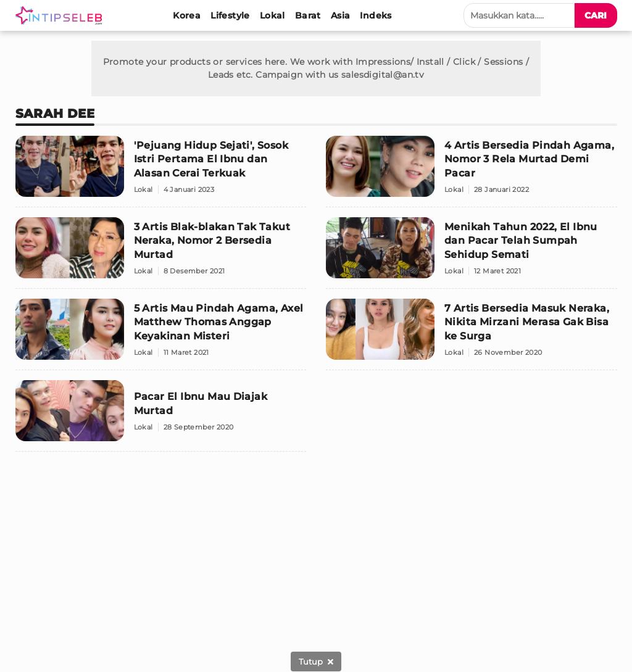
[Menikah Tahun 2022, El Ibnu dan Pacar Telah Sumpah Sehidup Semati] (472, 253)
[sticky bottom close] (316, 662)
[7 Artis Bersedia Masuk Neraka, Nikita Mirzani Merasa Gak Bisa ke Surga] (472, 334)
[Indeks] (376, 15)
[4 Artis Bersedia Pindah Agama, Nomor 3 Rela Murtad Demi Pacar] (472, 172)
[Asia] (341, 15)
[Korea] (187, 15)
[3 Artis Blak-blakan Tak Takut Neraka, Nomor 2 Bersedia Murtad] (161, 253)
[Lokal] (272, 15)
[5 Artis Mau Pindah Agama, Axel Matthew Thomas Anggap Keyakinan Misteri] (161, 334)
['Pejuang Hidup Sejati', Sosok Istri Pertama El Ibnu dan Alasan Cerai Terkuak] (161, 172)
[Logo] (61, 15)
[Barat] (308, 15)
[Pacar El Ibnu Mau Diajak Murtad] (161, 416)
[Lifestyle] (230, 15)
